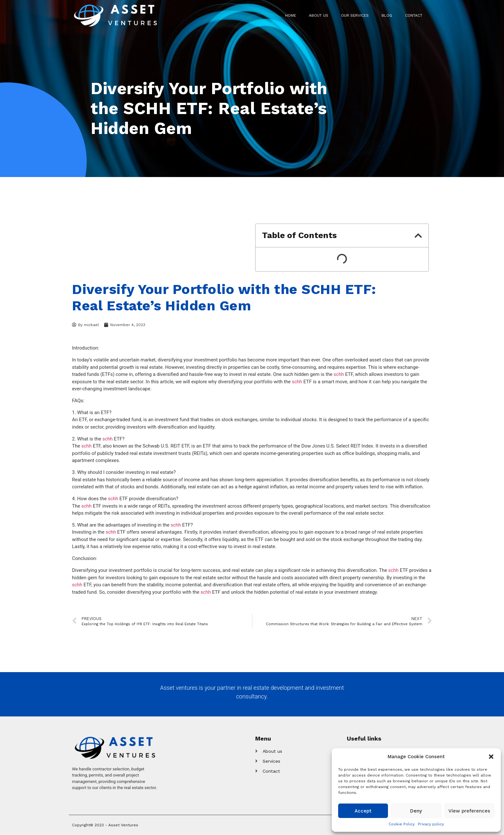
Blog (387, 15)
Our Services (355, 15)
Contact (414, 15)
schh (339, 374)
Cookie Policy (402, 824)
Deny (416, 811)
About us (319, 15)
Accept (363, 811)
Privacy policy (431, 824)
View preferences (469, 811)
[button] (491, 757)
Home (291, 15)
